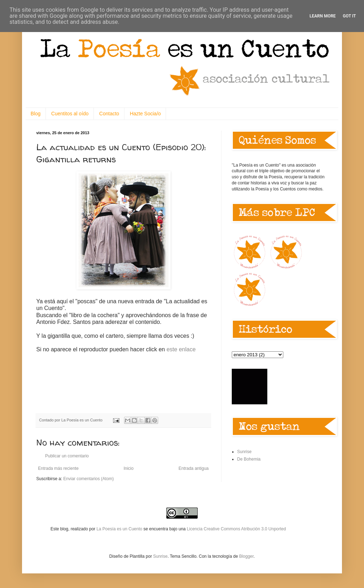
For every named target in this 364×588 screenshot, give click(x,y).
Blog (36, 114)
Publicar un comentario (67, 456)
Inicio (129, 468)
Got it (349, 16)
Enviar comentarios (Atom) (89, 479)
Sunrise (244, 452)
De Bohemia (249, 459)
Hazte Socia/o (145, 114)
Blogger (247, 556)
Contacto (109, 114)
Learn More (323, 16)
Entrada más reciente (58, 468)
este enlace (181, 349)
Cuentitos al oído (70, 114)
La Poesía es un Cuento (120, 529)
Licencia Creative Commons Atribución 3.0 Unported (237, 529)
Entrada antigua (194, 468)
